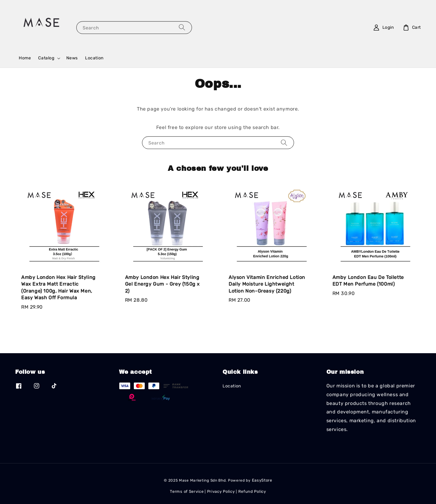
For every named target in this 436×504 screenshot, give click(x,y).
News (72, 58)
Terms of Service (187, 491)
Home (25, 58)
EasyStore (262, 480)
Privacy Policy (221, 491)
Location (94, 58)
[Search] (182, 27)
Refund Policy (252, 491)
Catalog (46, 58)
